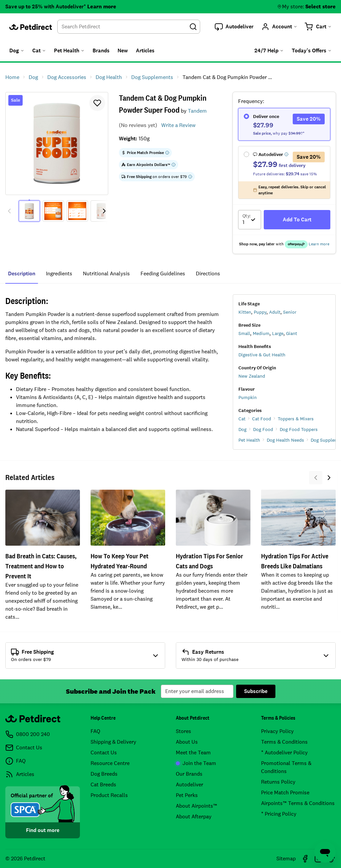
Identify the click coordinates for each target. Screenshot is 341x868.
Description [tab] (22, 273)
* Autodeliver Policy (284, 752)
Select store (321, 6)
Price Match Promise (285, 792)
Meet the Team (193, 752)
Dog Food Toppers (299, 429)
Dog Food (263, 429)
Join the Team (196, 763)
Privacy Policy (277, 731)
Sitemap (286, 858)
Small (244, 333)
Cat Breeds (103, 784)
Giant (292, 333)
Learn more (102, 6)
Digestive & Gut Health (262, 355)
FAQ (95, 731)
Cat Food (262, 419)
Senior (290, 312)
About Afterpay (194, 816)
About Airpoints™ (196, 806)
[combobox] (129, 27)
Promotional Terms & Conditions (286, 767)
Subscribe (256, 691)
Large (278, 333)
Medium (261, 333)
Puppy (260, 312)
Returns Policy (278, 782)
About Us (187, 742)
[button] (234, 27)
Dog (242, 429)
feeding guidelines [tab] (163, 273)
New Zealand (252, 376)
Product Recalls (109, 795)
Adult (275, 312)
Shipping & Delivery (113, 742)
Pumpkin (248, 397)
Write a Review (178, 125)
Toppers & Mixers (296, 419)
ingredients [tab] (59, 273)
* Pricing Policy (279, 814)
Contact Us (104, 752)
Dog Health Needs (285, 440)
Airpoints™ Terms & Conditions (298, 803)
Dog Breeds (104, 774)
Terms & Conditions (284, 742)
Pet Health (249, 440)
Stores (183, 731)
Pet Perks (187, 795)
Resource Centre (110, 763)
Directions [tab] (208, 273)
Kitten (245, 312)
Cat (242, 419)
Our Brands (189, 774)
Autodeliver (189, 784)
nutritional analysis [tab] (106, 273)
